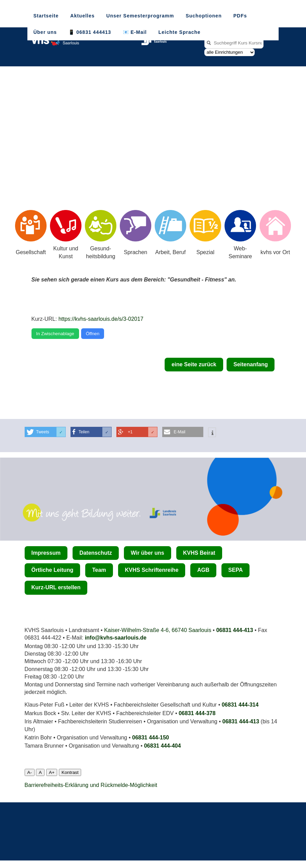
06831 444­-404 (163, 746)
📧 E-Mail (135, 32)
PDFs (240, 16)
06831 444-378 (197, 713)
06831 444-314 (240, 705)
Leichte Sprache (180, 32)
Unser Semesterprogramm (140, 16)
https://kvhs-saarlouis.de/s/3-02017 (101, 319)
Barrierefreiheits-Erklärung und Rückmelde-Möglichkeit (91, 785)
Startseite (46, 16)
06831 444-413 (235, 630)
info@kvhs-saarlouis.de (116, 638)
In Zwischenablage (55, 334)
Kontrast (70, 772)
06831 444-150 (151, 738)
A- (30, 772)
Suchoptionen (203, 16)
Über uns (45, 32)
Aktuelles (82, 16)
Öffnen (93, 334)
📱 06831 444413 (90, 32)
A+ (52, 772)
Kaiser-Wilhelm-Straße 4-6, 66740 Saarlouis (158, 630)
